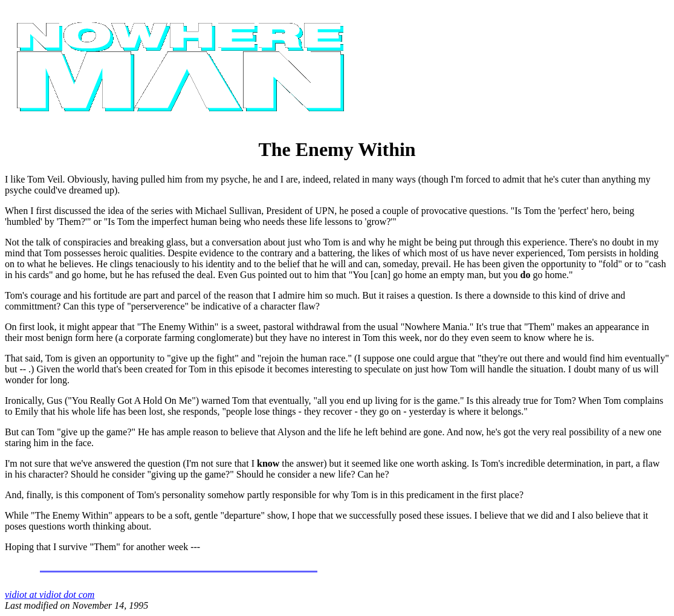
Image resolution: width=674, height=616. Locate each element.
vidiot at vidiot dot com (50, 595)
